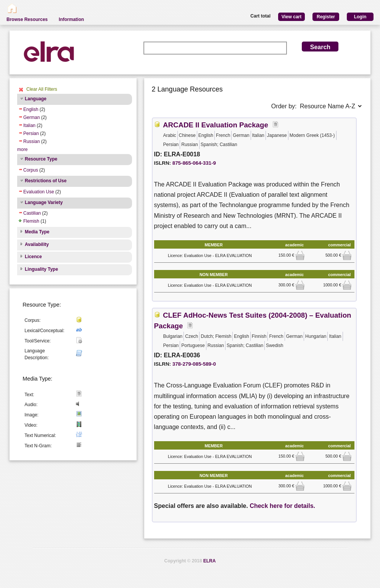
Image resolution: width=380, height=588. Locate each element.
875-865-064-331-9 (194, 163)
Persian (31, 133)
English (31, 109)
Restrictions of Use (46, 181)
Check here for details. (282, 506)
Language (36, 99)
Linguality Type (41, 269)
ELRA (210, 561)
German (31, 117)
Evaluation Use (39, 192)
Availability (37, 244)
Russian (31, 141)
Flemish (31, 221)
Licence (33, 257)
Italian (29, 125)
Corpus (31, 170)
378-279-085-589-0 (194, 364)
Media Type (37, 232)
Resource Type (41, 159)
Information (71, 19)
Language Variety (44, 202)
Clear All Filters (42, 89)
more (22, 149)
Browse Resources (27, 19)
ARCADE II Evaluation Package (216, 125)
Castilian (32, 213)
